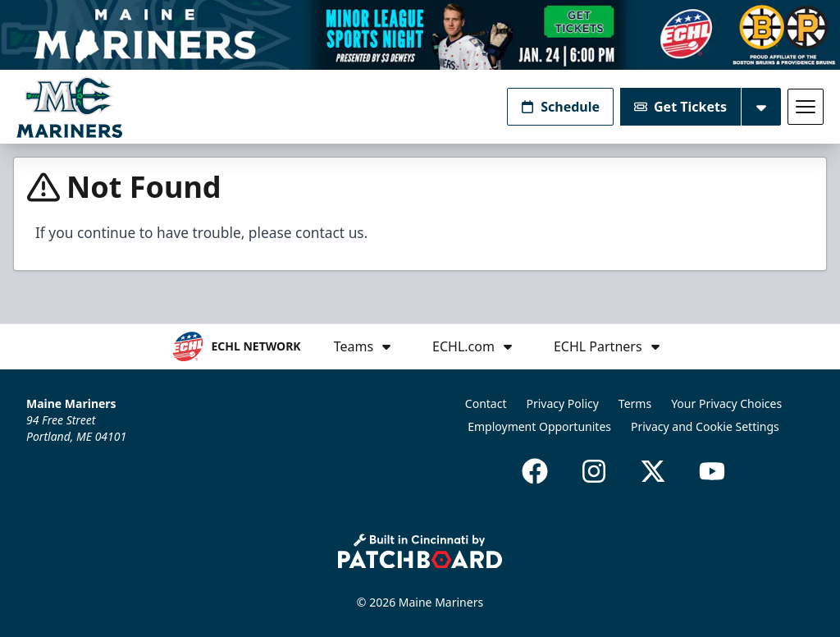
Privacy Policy (563, 403)
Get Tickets (680, 107)
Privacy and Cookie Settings (705, 426)
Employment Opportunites (539, 426)
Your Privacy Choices (726, 403)
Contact (486, 403)
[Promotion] (420, 35)
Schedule (560, 107)
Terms (635, 403)
